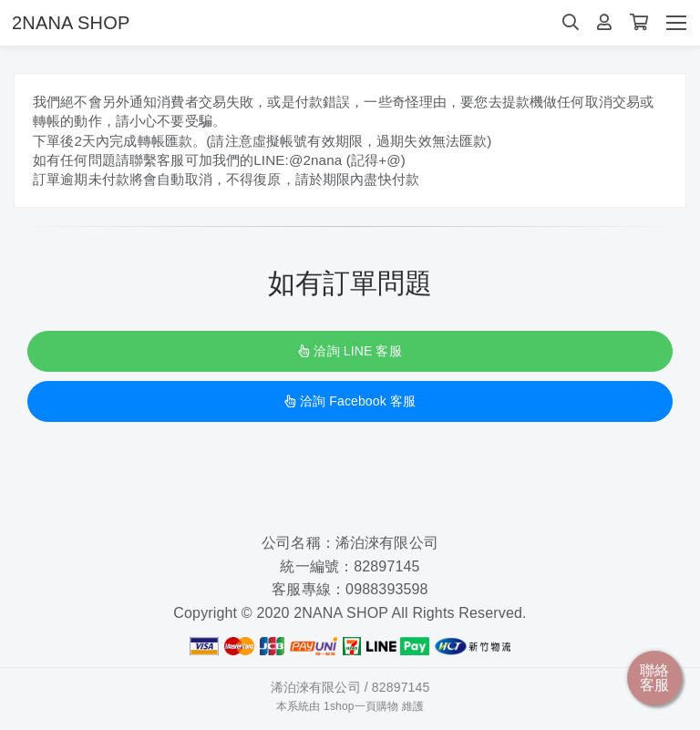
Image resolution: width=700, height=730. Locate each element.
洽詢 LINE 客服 (350, 356)
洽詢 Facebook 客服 (350, 406)
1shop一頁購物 (361, 711)
